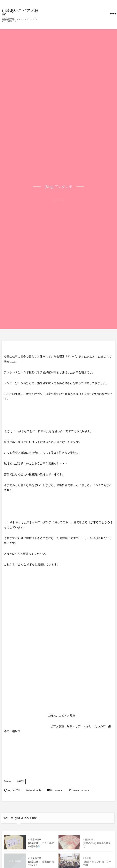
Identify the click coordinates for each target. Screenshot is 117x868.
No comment (56, 790)
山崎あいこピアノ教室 (20, 12)
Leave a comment (80, 790)
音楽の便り (36, 841)
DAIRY (21, 781)
